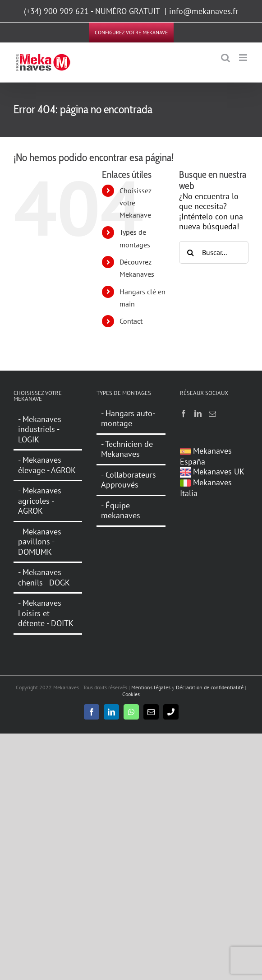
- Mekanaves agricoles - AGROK (40, 501)
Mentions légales (151, 687)
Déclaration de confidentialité (210, 687)
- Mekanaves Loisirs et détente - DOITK (46, 613)
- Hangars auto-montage (128, 419)
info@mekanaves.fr (204, 11)
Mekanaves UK (212, 471)
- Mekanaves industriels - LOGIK (40, 430)
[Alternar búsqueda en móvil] (225, 58)
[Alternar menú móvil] (244, 58)
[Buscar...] (214, 252)
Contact (131, 321)
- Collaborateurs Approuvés (129, 480)
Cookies (131, 694)
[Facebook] (184, 413)
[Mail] (212, 413)
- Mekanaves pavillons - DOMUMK (40, 542)
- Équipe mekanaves (121, 511)
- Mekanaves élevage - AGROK (47, 465)
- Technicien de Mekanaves (127, 449)
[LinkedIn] (198, 413)
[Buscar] (190, 252)
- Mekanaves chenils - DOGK (44, 577)
